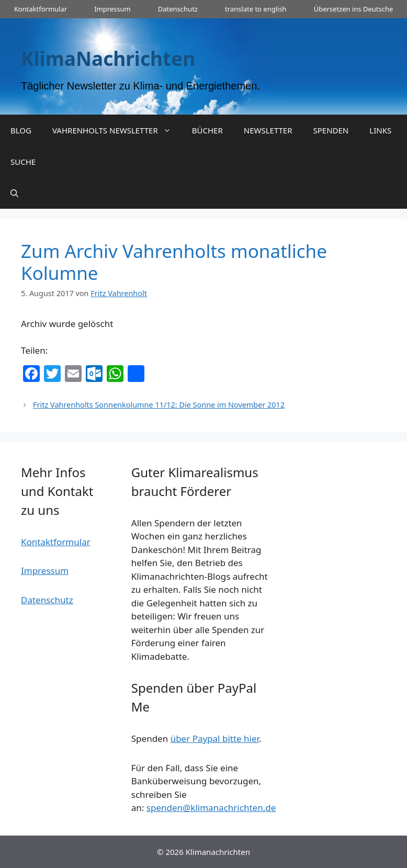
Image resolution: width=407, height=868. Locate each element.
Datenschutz (178, 9)
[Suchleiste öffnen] (14, 193)
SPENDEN (331, 130)
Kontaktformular (41, 9)
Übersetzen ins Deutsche (354, 9)
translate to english (256, 9)
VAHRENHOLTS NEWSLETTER (117, 130)
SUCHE (23, 162)
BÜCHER (207, 130)
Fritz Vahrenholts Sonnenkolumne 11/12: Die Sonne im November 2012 (159, 405)
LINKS (380, 130)
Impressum (112, 9)
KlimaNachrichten (108, 58)
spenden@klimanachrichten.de (211, 808)
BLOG (21, 130)
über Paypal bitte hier (215, 739)
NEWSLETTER (268, 130)
